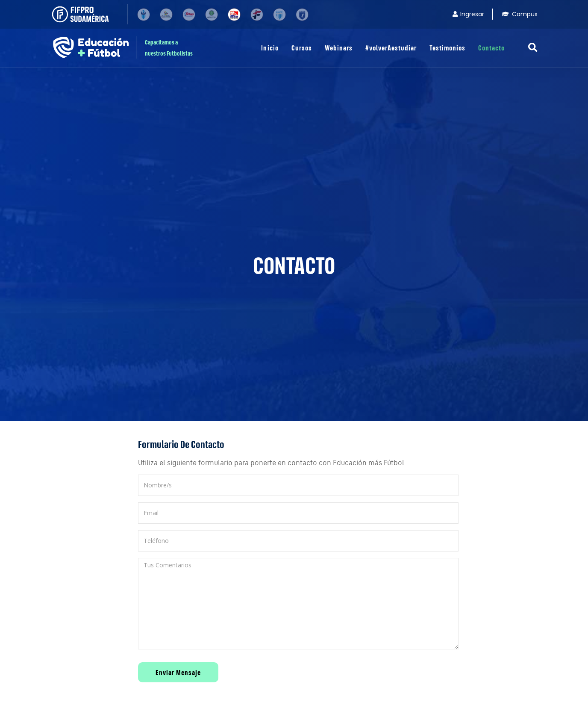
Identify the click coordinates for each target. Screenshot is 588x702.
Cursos (302, 48)
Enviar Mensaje (178, 672)
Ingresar (468, 14)
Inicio (270, 48)
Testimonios (447, 48)
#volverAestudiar (391, 48)
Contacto (491, 48)
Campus (520, 14)
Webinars (339, 48)
